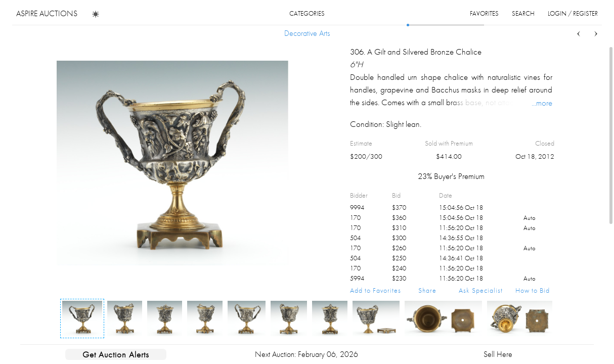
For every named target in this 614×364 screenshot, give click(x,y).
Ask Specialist (481, 290)
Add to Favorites (376, 290)
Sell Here (498, 354)
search (523, 13)
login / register (573, 13)
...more (542, 103)
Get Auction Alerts (116, 354)
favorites (484, 13)
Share (427, 290)
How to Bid (533, 290)
